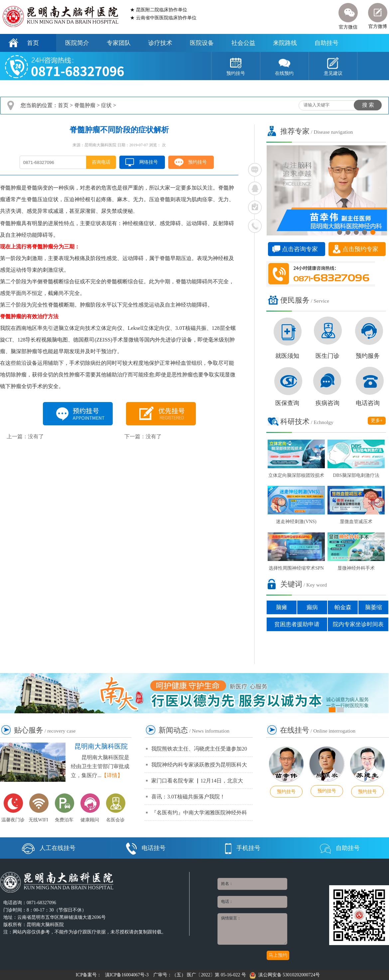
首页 (33, 43)
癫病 (312, 607)
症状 (106, 105)
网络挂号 (149, 162)
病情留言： (252, 929)
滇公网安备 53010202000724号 (285, 975)
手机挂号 (243, 848)
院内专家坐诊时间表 (358, 624)
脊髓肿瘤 (85, 105)
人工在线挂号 (49, 848)
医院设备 (202, 43)
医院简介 (77, 43)
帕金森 (343, 607)
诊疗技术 (160, 43)
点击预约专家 (360, 249)
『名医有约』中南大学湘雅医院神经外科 (199, 813)
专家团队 (119, 43)
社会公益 (243, 43)
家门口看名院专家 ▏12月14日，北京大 (197, 781)
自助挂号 (326, 43)
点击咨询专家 (300, 249)
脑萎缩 (374, 607)
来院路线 (285, 43)
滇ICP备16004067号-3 (127, 975)
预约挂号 (197, 162)
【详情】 (112, 775)
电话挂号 (146, 848)
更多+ (377, 420)
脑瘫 (282, 607)
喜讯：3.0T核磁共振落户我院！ (188, 797)
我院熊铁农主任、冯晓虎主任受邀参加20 (199, 749)
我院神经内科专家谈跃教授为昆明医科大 (199, 765)
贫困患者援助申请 (297, 624)
